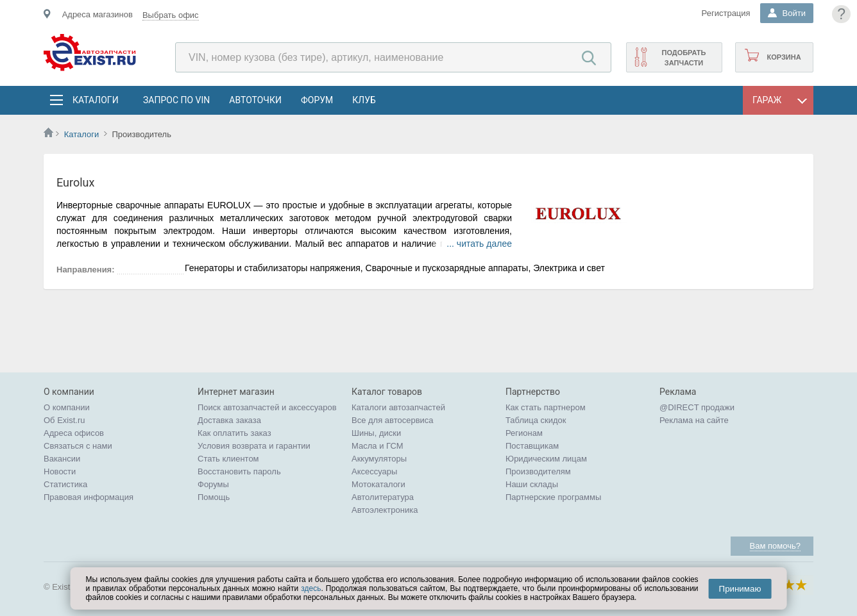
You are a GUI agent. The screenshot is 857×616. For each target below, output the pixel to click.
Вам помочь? (775, 546)
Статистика (65, 484)
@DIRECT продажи (697, 407)
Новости (60, 471)
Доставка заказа (229, 420)
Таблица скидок (536, 420)
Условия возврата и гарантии (254, 446)
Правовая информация (89, 497)
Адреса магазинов (98, 14)
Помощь (214, 497)
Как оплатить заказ (234, 433)
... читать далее (479, 244)
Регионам (524, 433)
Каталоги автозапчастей (398, 407)
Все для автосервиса (393, 420)
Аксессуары (374, 471)
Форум (317, 100)
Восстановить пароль (239, 471)
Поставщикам (532, 446)
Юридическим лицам (546, 459)
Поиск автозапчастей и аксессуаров (267, 407)
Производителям (538, 471)
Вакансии (62, 459)
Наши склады (532, 484)
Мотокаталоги (378, 484)
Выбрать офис (171, 15)
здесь (311, 588)
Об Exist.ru (64, 420)
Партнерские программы (553, 497)
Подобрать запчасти (683, 58)
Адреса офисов (74, 433)
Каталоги (95, 100)
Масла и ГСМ (378, 446)
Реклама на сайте (694, 420)
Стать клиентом (228, 459)
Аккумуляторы (379, 459)
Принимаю (740, 589)
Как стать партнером (546, 407)
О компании (67, 407)
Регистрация (726, 13)
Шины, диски (376, 433)
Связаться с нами (78, 446)
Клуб (364, 100)
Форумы (213, 484)
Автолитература (383, 497)
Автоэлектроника (385, 510)
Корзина (784, 57)
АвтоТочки (255, 100)
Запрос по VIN (176, 100)
